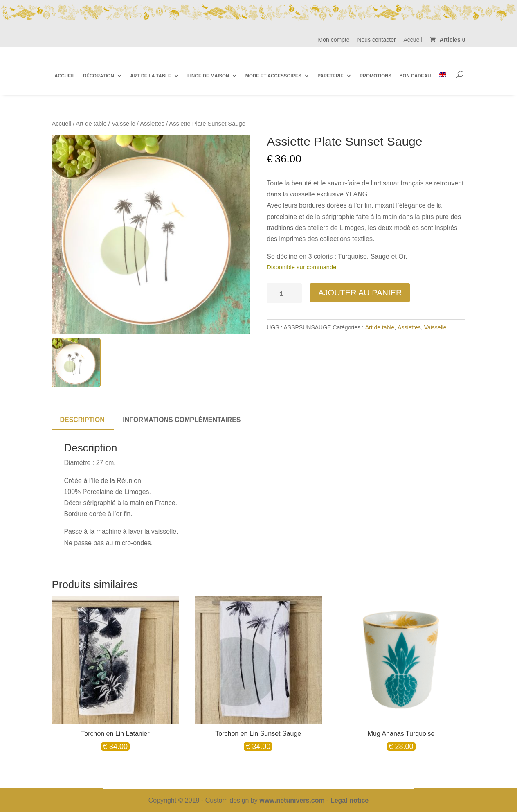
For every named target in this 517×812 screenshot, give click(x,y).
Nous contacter (376, 40)
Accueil (413, 40)
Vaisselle (124, 124)
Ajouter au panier (360, 293)
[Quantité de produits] (284, 293)
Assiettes (152, 124)
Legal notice (350, 800)
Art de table (91, 124)
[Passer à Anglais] (443, 76)
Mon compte (334, 40)
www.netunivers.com (292, 800)
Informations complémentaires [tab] (182, 420)
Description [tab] (82, 420)
